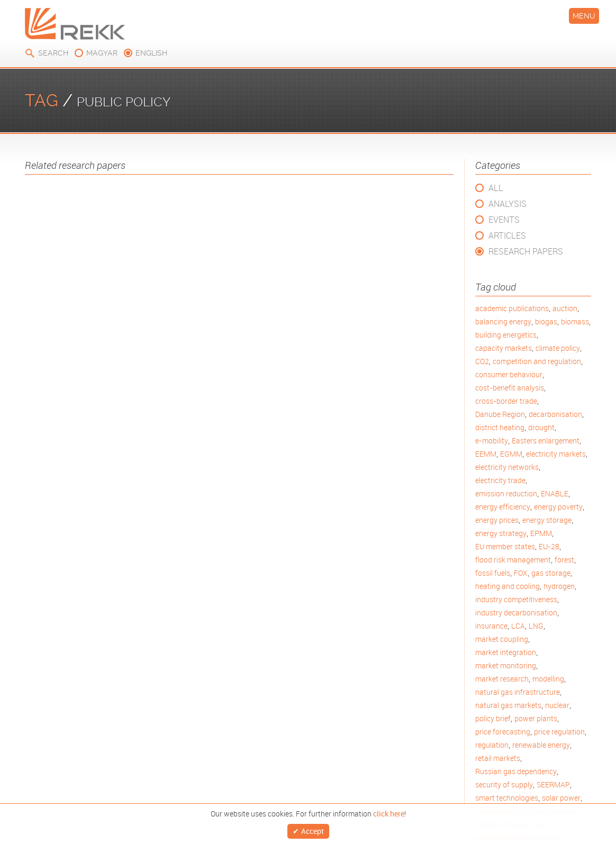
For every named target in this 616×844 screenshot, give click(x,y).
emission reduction (506, 493)
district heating (500, 427)
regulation (492, 745)
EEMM (486, 454)
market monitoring (506, 665)
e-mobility (492, 441)
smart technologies (507, 798)
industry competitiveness (516, 599)
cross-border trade (506, 401)
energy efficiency (503, 507)
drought (541, 427)
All (496, 188)
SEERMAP (553, 784)
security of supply (504, 784)
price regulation (559, 732)
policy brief (493, 718)
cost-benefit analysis (510, 388)
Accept (312, 830)
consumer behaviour (509, 374)
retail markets (498, 758)
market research (502, 679)
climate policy (558, 348)
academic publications (512, 308)
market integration (506, 652)
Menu (584, 16)
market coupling (502, 639)
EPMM (541, 533)
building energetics (506, 335)
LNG (536, 626)
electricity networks (507, 467)
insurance (491, 626)
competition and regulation (537, 361)
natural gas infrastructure (518, 692)
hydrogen (559, 586)
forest (564, 560)
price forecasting (503, 732)
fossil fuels (493, 573)
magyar (102, 53)
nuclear (557, 705)
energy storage (547, 520)
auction (565, 308)
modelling (548, 679)
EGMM (511, 454)
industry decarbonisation (516, 612)
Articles (507, 235)
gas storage (551, 573)
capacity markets (504, 348)
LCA (518, 626)
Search (53, 53)
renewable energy (541, 745)
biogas (546, 321)
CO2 (482, 361)
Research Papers (526, 251)
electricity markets (556, 454)
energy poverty (558, 507)
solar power (561, 798)
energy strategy (501, 533)
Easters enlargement (546, 441)
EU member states (505, 546)
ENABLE (555, 493)
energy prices (497, 520)
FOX (521, 573)
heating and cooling (508, 586)
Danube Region (500, 414)
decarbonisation (555, 414)
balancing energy (503, 321)
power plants (536, 718)
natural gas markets (508, 705)
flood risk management (513, 560)
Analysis (508, 204)
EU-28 (549, 546)
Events (504, 220)
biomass (575, 321)
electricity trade (500, 480)
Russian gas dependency (516, 771)
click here (389, 811)
